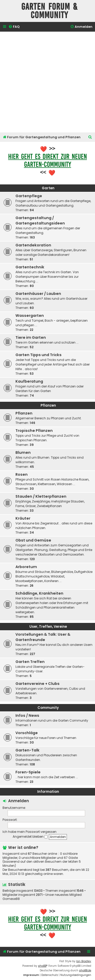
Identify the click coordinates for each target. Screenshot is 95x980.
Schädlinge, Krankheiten (39, 593)
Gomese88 (11, 899)
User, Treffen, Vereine (48, 627)
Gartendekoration (33, 245)
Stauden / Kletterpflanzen (41, 496)
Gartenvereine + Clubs (37, 684)
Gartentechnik (30, 267)
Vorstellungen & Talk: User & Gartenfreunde (43, 637)
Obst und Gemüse (33, 540)
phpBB (42, 966)
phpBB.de (85, 970)
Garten (48, 188)
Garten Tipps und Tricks (39, 355)
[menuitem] (14, 27)
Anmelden (18, 801)
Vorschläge (27, 733)
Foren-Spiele (28, 772)
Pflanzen (48, 405)
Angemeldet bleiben (30, 837)
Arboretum (26, 567)
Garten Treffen (30, 662)
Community (48, 708)
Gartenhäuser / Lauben (38, 294)
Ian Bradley (84, 961)
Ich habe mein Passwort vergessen (30, 832)
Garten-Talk (27, 750)
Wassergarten (30, 316)
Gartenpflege (29, 196)
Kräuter (23, 518)
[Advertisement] (48, 82)
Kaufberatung (29, 381)
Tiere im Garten (31, 337)
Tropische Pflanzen (34, 431)
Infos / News (27, 715)
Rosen (22, 474)
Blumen (23, 453)
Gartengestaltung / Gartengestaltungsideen (40, 221)
